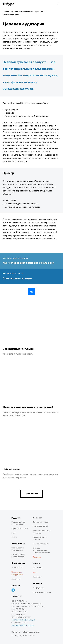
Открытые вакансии (42, 592)
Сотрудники (38, 588)
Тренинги (37, 577)
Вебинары (38, 568)
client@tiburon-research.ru (23, 625)
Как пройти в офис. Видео (23, 620)
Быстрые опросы (41, 522)
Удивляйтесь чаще (20, 529)
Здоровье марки (41, 526)
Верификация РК (41, 544)
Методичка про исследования (18, 523)
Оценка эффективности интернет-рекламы (41, 550)
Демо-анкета (17, 568)
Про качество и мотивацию (18, 549)
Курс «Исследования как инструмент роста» (29, 11)
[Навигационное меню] (59, 4)
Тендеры (37, 557)
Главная (6, 11)
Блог (14, 533)
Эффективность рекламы (40, 538)
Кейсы (14, 537)
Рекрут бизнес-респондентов (18, 556)
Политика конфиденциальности (26, 632)
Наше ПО (16, 579)
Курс (35, 572)
